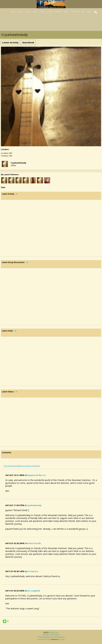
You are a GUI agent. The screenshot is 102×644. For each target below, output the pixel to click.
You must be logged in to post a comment (22, 466)
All (17, 194)
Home (13, 12)
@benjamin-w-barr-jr (35, 475)
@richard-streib (33, 543)
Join (83, 12)
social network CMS (43, 639)
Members (58, 12)
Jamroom (62, 639)
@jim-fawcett (31, 571)
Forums (20, 12)
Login (89, 12)
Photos (28, 12)
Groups (50, 12)
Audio (42, 12)
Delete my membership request (51, 637)
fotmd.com (54, 632)
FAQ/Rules (75, 12)
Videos (35, 12)
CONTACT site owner (51, 635)
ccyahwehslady (18, 163)
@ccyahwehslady (33, 505)
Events (66, 12)
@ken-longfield (32, 591)
